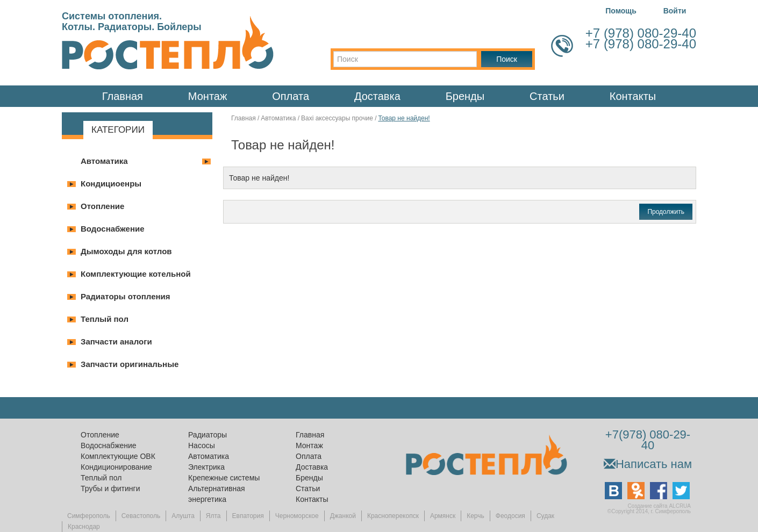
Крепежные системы (224, 478)
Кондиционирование (116, 467)
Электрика (206, 467)
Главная (123, 96)
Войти (675, 11)
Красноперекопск (393, 516)
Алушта (183, 516)
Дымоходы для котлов (126, 251)
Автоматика (104, 161)
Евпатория (248, 516)
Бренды (465, 96)
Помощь (621, 11)
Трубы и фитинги (110, 488)
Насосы (202, 445)
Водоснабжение (113, 229)
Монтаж (208, 96)
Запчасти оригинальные (130, 364)
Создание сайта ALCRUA (659, 506)
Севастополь (141, 516)
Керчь (475, 516)
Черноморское (297, 516)
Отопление (102, 206)
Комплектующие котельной (136, 274)
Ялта (213, 516)
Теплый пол (105, 319)
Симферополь (89, 516)
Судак (545, 516)
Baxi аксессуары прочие (337, 118)
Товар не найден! (404, 118)
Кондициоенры (111, 184)
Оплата (291, 96)
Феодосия (510, 516)
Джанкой (343, 516)
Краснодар (84, 527)
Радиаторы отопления (126, 296)
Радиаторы (208, 435)
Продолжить (666, 212)
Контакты (633, 96)
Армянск (443, 516)
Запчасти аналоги (116, 342)
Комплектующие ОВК (118, 456)
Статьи (547, 96)
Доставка (377, 96)
